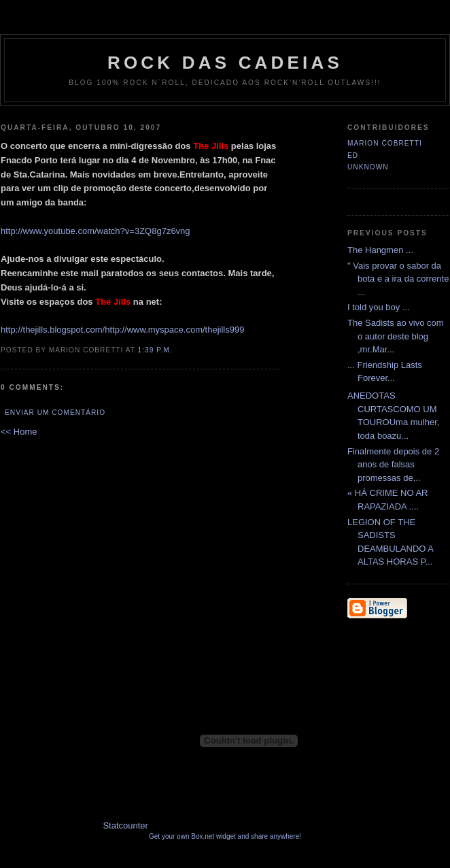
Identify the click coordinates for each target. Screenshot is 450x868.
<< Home (19, 432)
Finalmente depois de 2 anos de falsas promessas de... (393, 465)
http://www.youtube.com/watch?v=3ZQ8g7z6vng (96, 231)
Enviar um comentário (55, 413)
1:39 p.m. (155, 350)
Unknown (368, 167)
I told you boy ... (379, 307)
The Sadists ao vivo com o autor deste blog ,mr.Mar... (396, 336)
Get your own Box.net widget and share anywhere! (225, 836)
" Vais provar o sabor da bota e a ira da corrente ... (398, 279)
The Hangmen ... (380, 250)
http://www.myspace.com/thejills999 (174, 330)
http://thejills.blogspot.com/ (53, 330)
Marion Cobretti (385, 143)
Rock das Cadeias (225, 63)
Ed (353, 155)
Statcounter (125, 825)
